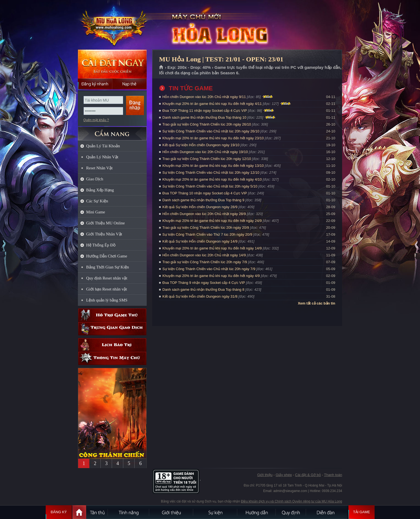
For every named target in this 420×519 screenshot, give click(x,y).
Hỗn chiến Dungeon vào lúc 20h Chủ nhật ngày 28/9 (204, 214)
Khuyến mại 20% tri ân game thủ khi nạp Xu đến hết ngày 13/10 (213, 166)
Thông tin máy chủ (112, 358)
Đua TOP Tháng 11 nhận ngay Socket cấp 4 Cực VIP (205, 111)
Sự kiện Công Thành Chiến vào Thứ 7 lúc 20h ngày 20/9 (207, 234)
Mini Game (96, 212)
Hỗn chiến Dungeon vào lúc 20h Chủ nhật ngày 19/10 (205, 152)
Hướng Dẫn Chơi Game (107, 256)
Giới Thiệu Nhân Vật (104, 234)
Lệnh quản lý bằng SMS (107, 300)
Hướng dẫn (257, 512)
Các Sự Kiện (97, 201)
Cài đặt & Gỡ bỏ (308, 475)
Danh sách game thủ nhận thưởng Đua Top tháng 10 (204, 117)
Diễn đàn (327, 512)
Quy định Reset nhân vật (107, 278)
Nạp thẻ (129, 84)
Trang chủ (161, 67)
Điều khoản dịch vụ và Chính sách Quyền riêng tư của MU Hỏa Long (291, 501)
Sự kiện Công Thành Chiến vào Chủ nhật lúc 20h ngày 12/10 (211, 172)
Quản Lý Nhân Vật (102, 157)
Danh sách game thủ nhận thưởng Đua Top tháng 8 (203, 290)
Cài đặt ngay (112, 64)
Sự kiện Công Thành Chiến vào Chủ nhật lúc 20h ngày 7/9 (209, 269)
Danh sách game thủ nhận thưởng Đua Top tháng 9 (203, 200)
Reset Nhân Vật (99, 168)
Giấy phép (284, 475)
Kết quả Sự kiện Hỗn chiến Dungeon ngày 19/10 (201, 145)
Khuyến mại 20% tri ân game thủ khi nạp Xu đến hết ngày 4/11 (212, 104)
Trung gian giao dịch (112, 329)
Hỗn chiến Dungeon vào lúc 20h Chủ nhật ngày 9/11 (204, 97)
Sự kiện (216, 512)
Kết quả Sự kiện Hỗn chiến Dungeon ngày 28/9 (200, 207)
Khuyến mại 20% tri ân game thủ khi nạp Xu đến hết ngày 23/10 (213, 138)
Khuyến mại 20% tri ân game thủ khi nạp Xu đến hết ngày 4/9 (211, 276)
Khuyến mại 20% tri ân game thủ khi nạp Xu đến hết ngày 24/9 (212, 221)
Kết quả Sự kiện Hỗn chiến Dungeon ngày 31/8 (200, 296)
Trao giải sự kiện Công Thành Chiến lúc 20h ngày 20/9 (206, 228)
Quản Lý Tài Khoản (103, 146)
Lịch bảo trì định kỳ (112, 345)
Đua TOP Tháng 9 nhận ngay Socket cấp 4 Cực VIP (204, 283)
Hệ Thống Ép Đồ (101, 245)
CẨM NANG (112, 131)
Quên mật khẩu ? (96, 120)
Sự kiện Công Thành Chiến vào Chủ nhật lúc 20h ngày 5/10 (210, 186)
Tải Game (362, 512)
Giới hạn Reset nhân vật (107, 289)
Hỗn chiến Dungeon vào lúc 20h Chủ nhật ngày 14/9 (204, 255)
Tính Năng (129, 512)
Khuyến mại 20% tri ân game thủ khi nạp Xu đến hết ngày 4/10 (212, 179)
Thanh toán (333, 475)
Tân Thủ (97, 512)
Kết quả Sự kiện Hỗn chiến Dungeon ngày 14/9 (200, 241)
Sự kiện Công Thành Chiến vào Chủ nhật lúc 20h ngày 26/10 (211, 131)
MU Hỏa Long (112, 25)
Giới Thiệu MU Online (105, 223)
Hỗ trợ (112, 315)
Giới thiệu (265, 475)
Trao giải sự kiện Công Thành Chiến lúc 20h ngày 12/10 (207, 159)
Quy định (291, 512)
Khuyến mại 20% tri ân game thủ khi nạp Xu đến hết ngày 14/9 (212, 248)
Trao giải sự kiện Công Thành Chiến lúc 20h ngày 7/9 (205, 262)
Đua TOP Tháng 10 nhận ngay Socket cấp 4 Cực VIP (205, 193)
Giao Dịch (95, 179)
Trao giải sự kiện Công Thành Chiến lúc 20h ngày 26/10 (207, 124)
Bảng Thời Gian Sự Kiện (108, 267)
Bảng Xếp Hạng (100, 190)
